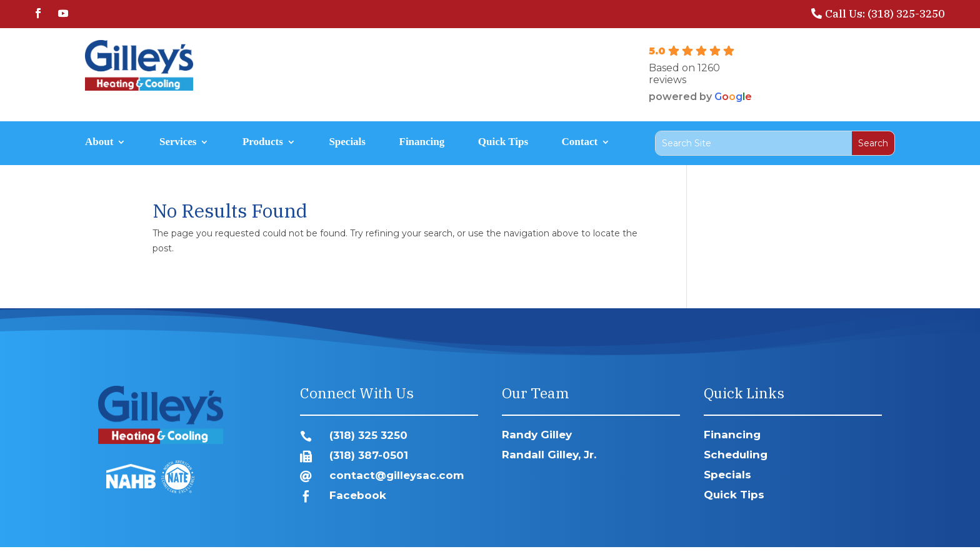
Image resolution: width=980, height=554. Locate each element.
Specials (347, 143)
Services (178, 143)
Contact (580, 143)
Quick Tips (503, 143)
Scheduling (736, 455)
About (99, 143)
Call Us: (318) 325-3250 (885, 14)
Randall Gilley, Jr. (549, 455)
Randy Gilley (537, 435)
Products (263, 143)
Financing (422, 143)
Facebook (358, 495)
